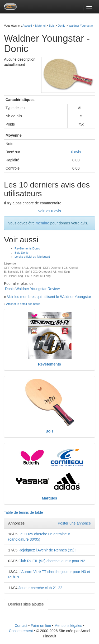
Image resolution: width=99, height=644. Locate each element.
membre (42, 223)
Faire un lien (41, 626)
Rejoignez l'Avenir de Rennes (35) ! (48, 550)
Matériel (40, 26)
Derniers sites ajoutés (26, 604)
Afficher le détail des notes (23, 304)
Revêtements (49, 364)
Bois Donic (22, 253)
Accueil (27, 26)
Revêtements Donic (27, 248)
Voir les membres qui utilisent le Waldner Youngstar (49, 297)
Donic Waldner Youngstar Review (32, 289)
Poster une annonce (74, 523)
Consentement (21, 631)
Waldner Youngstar (81, 26)
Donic (62, 26)
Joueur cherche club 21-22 (40, 588)
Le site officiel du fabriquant (32, 257)
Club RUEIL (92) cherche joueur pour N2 (52, 561)
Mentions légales (68, 626)
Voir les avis (49, 211)
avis (76, 152)
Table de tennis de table (23, 512)
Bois (52, 26)
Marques (50, 498)
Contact (21, 626)
